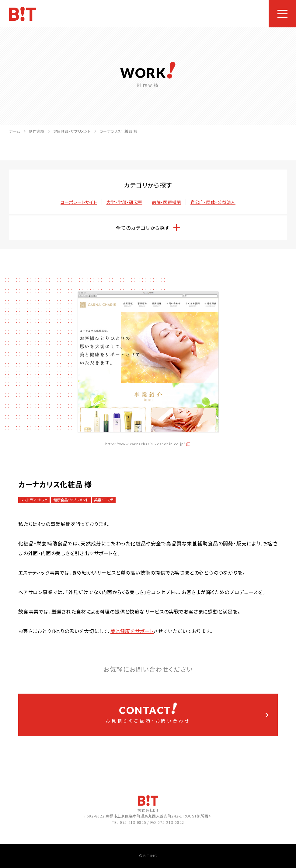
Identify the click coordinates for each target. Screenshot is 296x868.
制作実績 (37, 131)
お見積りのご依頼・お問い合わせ (148, 713)
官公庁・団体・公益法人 (213, 202)
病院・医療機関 (166, 202)
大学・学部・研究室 (124, 202)
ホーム (15, 131)
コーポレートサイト (79, 202)
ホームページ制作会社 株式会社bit (23, 14)
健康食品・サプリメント (72, 131)
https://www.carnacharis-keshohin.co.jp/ (145, 444)
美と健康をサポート (132, 631)
